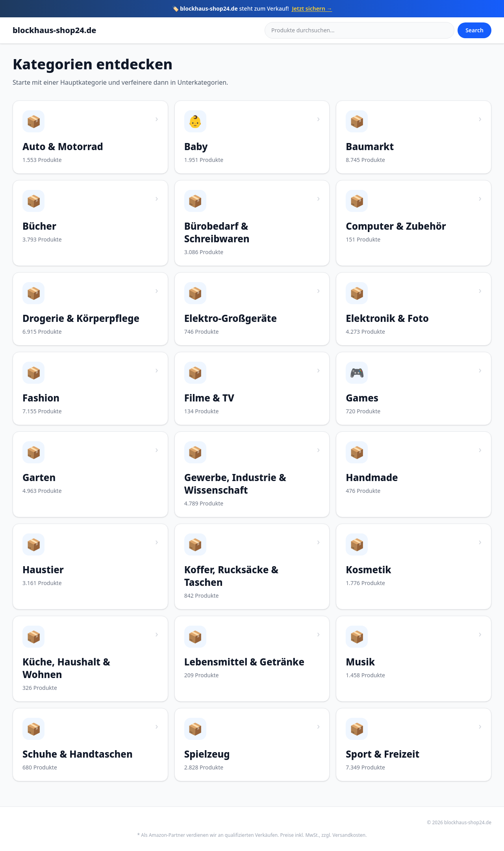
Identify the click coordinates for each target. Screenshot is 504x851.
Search (474, 30)
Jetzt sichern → (312, 8)
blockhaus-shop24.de (54, 30)
